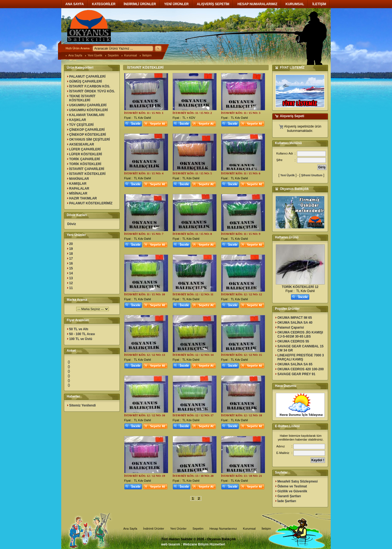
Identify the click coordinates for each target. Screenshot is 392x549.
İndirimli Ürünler (154, 529)
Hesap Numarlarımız (223, 529)
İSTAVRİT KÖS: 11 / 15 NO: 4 (144, 173)
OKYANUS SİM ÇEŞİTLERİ (90, 139)
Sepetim (113, 55)
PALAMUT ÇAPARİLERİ (87, 77)
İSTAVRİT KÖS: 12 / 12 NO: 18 (241, 415)
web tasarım (171, 544)
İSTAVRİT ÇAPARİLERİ (87, 169)
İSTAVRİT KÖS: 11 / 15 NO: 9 (241, 234)
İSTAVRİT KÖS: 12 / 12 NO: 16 (145, 415)
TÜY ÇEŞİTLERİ (81, 125)
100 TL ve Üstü (81, 339)
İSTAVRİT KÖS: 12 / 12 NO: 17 (193, 415)
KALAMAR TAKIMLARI (87, 115)
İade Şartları (287, 501)
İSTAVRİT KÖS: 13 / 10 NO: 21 (241, 476)
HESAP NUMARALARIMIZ (257, 4)
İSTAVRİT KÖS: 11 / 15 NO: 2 (192, 113)
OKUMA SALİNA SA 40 (295, 323)
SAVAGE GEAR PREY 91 (296, 374)
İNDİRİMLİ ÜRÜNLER (140, 4)
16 (71, 263)
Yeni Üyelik (95, 55)
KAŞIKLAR (78, 120)
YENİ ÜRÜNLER (176, 4)
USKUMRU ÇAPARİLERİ (88, 105)
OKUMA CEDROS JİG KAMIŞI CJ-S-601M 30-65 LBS (300, 334)
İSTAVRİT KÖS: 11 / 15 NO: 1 (144, 113)
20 (71, 244)
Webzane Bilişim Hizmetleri (204, 544)
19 (71, 249)
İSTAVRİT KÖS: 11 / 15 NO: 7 (144, 234)
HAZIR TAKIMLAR (83, 198)
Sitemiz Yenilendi (82, 405)
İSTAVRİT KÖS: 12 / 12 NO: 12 (241, 294)
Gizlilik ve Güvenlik (292, 491)
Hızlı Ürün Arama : (79, 48)
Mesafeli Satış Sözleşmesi (298, 481)
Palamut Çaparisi (291, 327)
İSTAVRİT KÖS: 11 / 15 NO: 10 (145, 294)
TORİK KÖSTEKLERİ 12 (300, 287)
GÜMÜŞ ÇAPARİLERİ (85, 81)
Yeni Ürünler (178, 529)
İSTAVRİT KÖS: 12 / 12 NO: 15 (241, 355)
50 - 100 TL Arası (82, 334)
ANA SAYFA (75, 4)
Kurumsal (130, 55)
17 (71, 259)
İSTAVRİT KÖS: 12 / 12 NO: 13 (145, 355)
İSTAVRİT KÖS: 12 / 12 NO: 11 (193, 294)
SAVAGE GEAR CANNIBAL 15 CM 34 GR (300, 348)
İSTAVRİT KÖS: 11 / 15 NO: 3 (241, 113)
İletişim (147, 55)
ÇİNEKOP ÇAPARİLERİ (87, 130)
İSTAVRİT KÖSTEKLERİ (87, 174)
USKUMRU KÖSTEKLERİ (88, 110)
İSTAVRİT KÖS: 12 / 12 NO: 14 (193, 355)
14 (71, 273)
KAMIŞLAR (78, 184)
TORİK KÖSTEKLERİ (85, 164)
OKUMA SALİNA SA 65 (295, 364)
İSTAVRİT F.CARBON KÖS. (90, 86)
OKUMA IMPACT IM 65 (295, 318)
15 (71, 268)
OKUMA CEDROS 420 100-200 (301, 369)
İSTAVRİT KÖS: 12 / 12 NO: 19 (145, 476)
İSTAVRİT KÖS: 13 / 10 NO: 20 (193, 476)
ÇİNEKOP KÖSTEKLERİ (88, 135)
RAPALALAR (79, 189)
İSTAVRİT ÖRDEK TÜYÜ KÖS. (92, 91)
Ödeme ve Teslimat (292, 486)
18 (71, 254)
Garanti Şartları (289, 496)
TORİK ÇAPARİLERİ (85, 159)
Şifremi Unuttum (312, 175)
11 (71, 288)
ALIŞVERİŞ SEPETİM (213, 4)
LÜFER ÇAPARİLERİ (85, 149)
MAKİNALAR (79, 179)
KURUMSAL (295, 4)
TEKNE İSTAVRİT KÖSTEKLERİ (82, 98)
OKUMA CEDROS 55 (293, 341)
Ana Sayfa (75, 55)
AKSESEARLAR (82, 144)
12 (71, 283)
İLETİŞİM (319, 4)
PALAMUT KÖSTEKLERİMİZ (91, 203)
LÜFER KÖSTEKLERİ (86, 154)
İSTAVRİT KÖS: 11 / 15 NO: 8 (192, 234)
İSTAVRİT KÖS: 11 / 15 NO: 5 (192, 173)
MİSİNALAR (78, 193)
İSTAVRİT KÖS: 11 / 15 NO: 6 (241, 173)
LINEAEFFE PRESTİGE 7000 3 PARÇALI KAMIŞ (301, 357)
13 (71, 278)
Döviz (72, 224)
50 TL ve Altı (79, 329)
